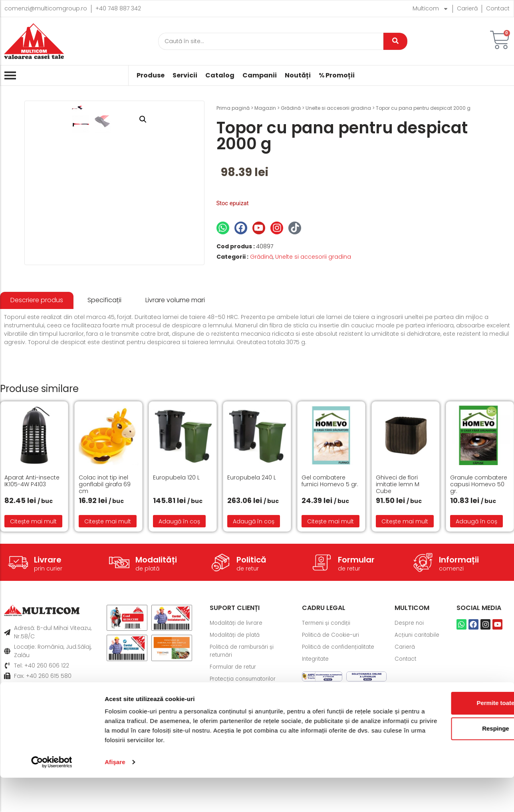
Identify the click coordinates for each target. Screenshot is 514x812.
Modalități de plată (236, 710)
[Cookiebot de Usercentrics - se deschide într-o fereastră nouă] (52, 796)
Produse (151, 75)
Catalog (220, 75)
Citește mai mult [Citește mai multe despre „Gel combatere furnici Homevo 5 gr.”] (330, 596)
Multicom (431, 9)
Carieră (467, 8)
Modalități (156, 635)
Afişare (115, 796)
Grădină (291, 108)
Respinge (447, 763)
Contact (498, 8)
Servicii (185, 75)
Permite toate (447, 737)
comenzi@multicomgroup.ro (46, 8)
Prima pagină (233, 108)
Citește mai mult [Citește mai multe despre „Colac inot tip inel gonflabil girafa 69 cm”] (108, 596)
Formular (356, 635)
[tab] (37, 375)
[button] (186, 119)
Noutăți (298, 75)
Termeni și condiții (327, 698)
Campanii (260, 75)
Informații (459, 635)
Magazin (265, 108)
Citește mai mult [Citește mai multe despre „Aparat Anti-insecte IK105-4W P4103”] (33, 596)
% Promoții (337, 75)
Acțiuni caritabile (418, 710)
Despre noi (410, 698)
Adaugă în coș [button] (179, 596)
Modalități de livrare (238, 698)
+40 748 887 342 (118, 8)
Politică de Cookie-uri (332, 710)
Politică (251, 635)
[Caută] (271, 41)
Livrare (48, 635)
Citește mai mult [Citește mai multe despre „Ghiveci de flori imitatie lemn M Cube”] (405, 596)
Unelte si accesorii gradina (338, 108)
